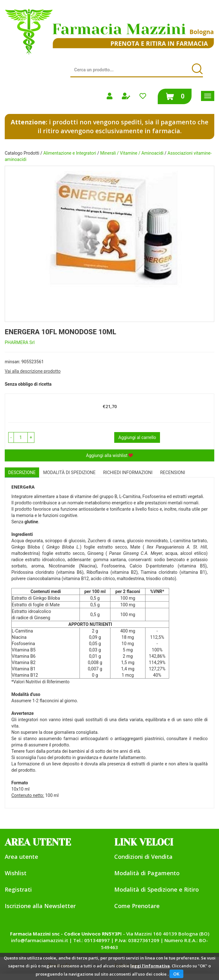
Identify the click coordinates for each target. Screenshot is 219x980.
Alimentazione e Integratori (70, 153)
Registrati (18, 889)
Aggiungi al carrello (137, 437)
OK (176, 974)
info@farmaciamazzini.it (40, 940)
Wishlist (16, 873)
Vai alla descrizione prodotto (33, 371)
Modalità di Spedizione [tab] (69, 472)
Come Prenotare (137, 906)
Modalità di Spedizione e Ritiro (157, 889)
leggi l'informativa (150, 966)
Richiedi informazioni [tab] (128, 472)
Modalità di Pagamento (147, 873)
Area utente (21, 857)
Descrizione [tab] (22, 472)
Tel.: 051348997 (92, 940)
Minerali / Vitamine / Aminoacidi (132, 153)
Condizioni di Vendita (143, 857)
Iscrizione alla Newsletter (40, 906)
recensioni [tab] (172, 472)
